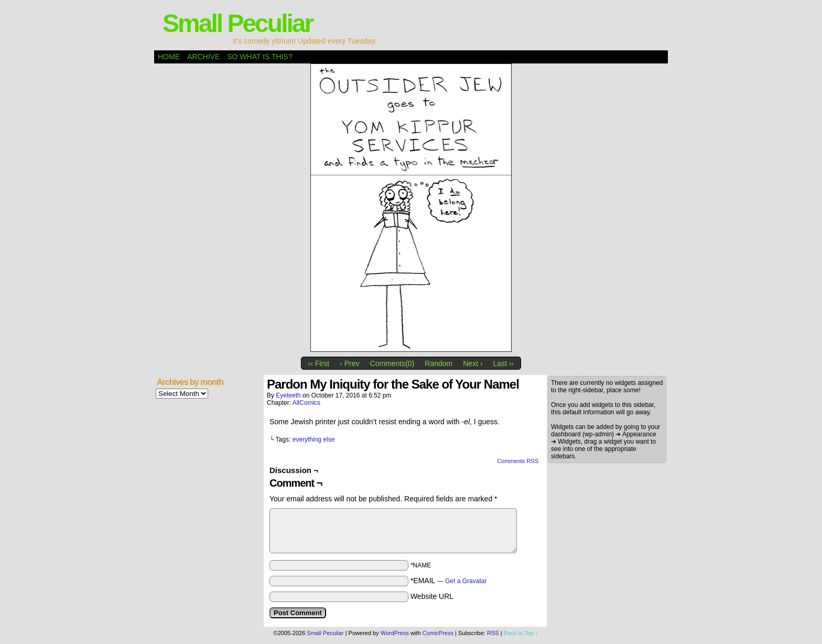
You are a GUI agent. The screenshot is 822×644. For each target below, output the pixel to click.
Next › (473, 363)
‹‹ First (319, 363)
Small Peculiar (237, 23)
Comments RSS (518, 461)
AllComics (306, 403)
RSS (493, 633)
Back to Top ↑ (521, 633)
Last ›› (504, 363)
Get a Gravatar (466, 581)
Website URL (432, 596)
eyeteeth (288, 395)
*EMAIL (449, 581)
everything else (314, 439)
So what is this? (259, 57)
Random (439, 363)
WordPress (395, 633)
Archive (203, 57)
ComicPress (438, 633)
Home (169, 57)
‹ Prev (349, 363)
